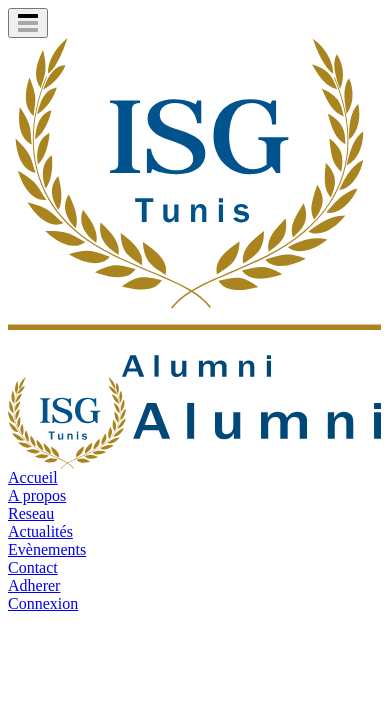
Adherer (34, 585)
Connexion (43, 603)
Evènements (47, 549)
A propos (37, 495)
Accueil (33, 477)
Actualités (40, 531)
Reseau (31, 513)
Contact (33, 567)
